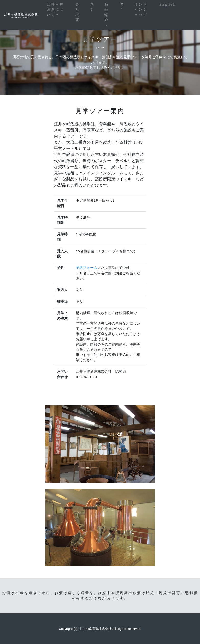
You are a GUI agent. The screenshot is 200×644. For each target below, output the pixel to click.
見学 (92, 7)
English (167, 4)
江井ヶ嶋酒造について (59, 10)
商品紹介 (107, 12)
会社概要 (78, 12)
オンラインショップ (141, 10)
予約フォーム (87, 268)
